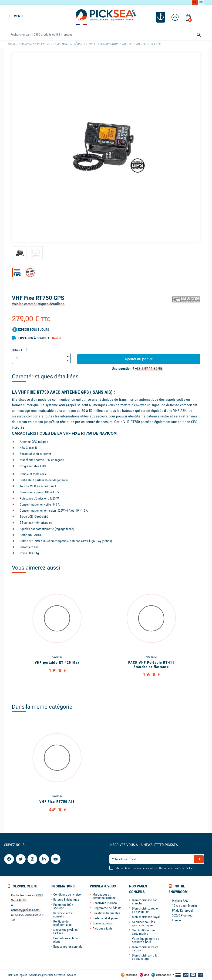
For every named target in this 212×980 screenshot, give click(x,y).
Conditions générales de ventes (47, 975)
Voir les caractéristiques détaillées (38, 304)
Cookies (72, 975)
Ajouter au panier (138, 359)
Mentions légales (17, 975)
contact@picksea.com (25, 910)
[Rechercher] (106, 35)
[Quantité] (41, 358)
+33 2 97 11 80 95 (148, 368)
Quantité (20, 350)
